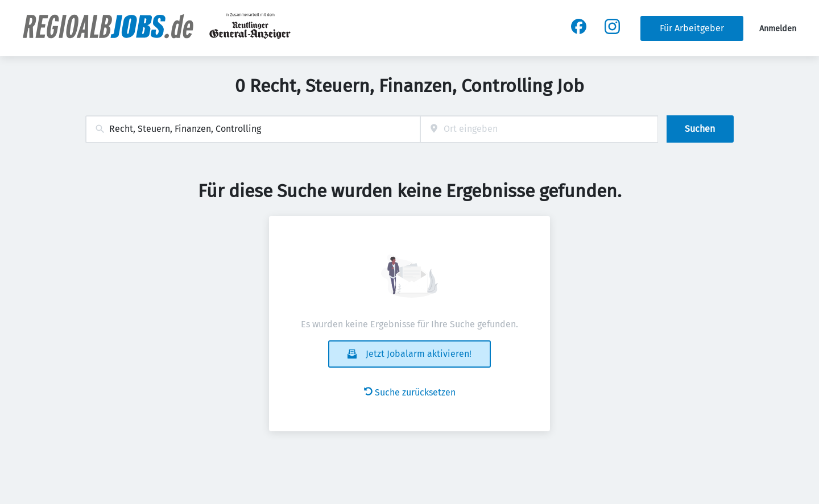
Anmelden (778, 29)
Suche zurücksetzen (410, 392)
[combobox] (253, 129)
